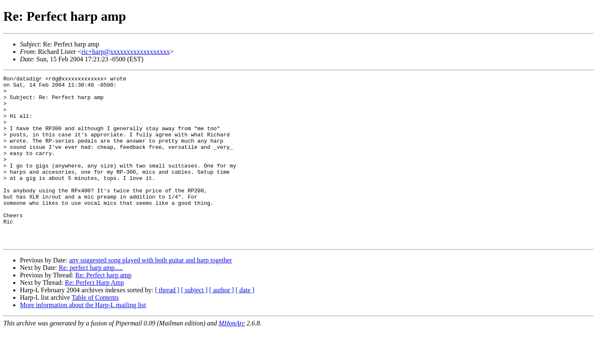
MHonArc (232, 357)
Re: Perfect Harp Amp (95, 316)
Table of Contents (95, 331)
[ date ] (245, 324)
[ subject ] (194, 324)
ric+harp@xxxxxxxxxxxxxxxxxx (125, 52)
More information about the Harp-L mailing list (83, 339)
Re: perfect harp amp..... (91, 301)
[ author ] (222, 324)
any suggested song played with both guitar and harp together (151, 294)
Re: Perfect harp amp (103, 309)
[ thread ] (167, 324)
